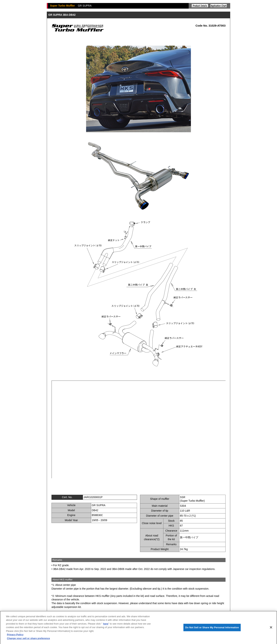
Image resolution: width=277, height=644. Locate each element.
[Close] (271, 629)
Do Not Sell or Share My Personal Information (212, 629)
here (106, 626)
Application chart (219, 6)
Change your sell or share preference (28, 640)
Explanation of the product (200, 6)
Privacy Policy (15, 637)
